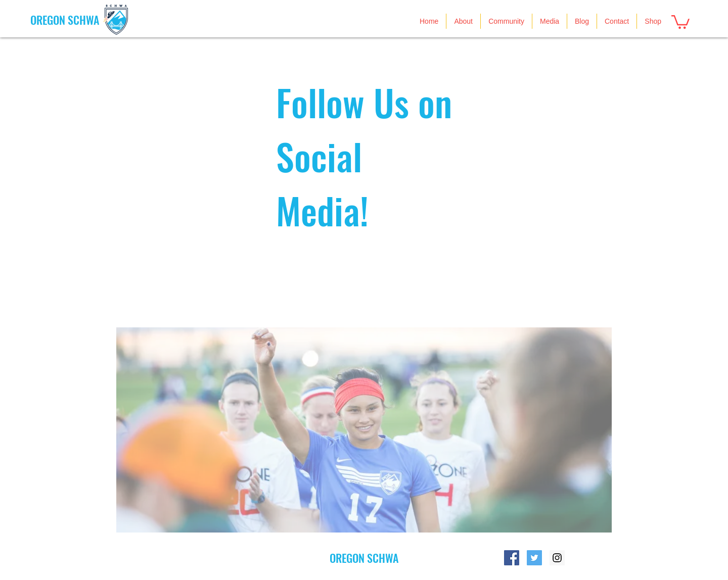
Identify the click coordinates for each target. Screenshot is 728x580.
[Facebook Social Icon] (512, 558)
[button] (680, 21)
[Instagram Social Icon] (557, 558)
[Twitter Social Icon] (534, 558)
